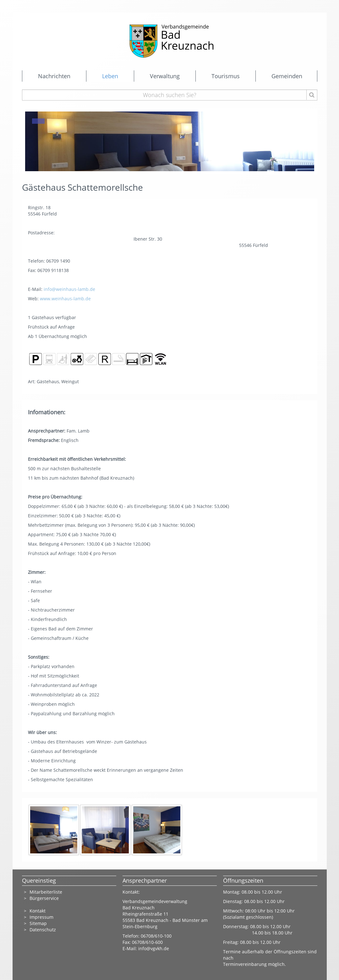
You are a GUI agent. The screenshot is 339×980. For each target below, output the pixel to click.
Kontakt (38, 911)
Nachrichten (54, 76)
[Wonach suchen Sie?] (170, 95)
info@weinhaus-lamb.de (69, 289)
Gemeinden (287, 76)
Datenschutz (43, 930)
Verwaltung (165, 76)
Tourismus (226, 76)
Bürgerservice (44, 898)
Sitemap (38, 923)
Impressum (41, 917)
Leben (110, 76)
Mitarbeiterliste (46, 892)
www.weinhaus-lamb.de (65, 299)
